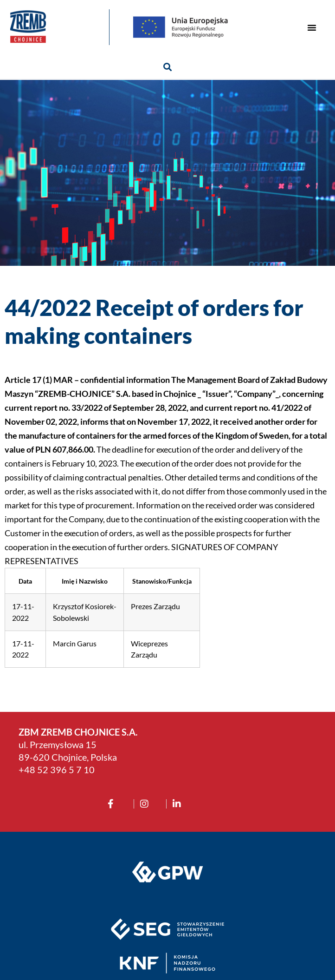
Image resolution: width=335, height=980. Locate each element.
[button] (312, 27)
